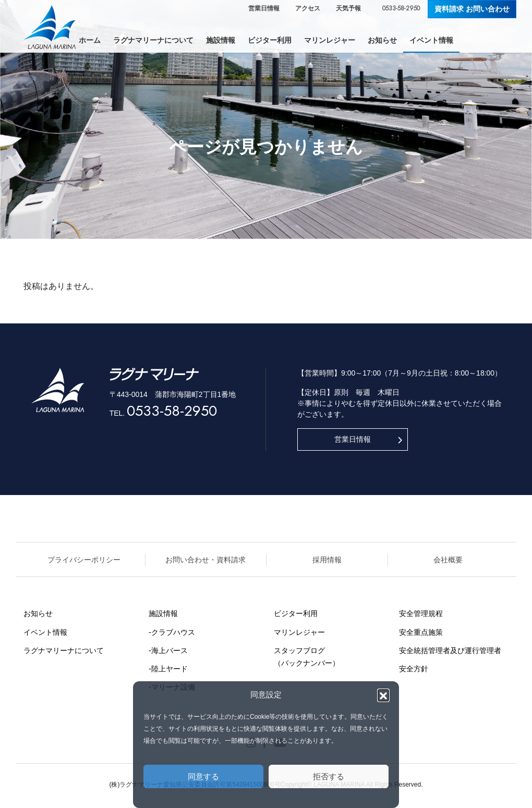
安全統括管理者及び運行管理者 (450, 650)
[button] (383, 695)
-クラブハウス (172, 632)
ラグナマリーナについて (64, 650)
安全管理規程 (421, 613)
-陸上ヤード (168, 669)
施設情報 (163, 613)
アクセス (308, 8)
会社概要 (448, 560)
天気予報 (348, 8)
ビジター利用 (296, 613)
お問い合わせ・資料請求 (205, 560)
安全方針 (414, 669)
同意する (203, 776)
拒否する (329, 776)
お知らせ (38, 613)
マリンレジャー (299, 632)
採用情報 (327, 560)
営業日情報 (264, 8)
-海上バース (168, 650)
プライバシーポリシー (84, 560)
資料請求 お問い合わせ (472, 9)
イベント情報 (45, 632)
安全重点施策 (421, 632)
